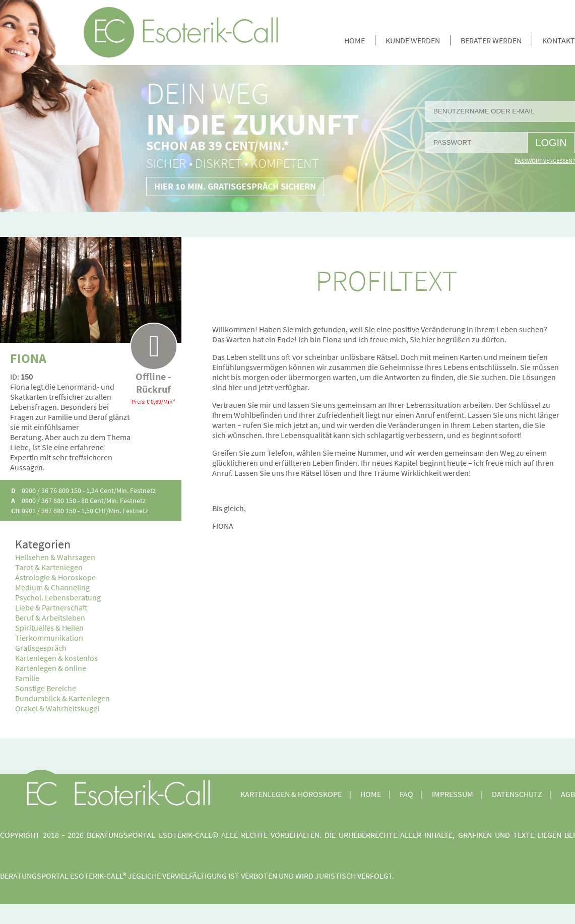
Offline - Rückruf (153, 359)
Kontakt (559, 40)
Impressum (453, 794)
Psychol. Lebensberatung (58, 597)
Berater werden (491, 40)
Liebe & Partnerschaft (51, 607)
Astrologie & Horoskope (55, 577)
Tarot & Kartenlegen (49, 567)
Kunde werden (413, 40)
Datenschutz (517, 794)
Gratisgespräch (41, 648)
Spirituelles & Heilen (49, 628)
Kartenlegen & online (51, 668)
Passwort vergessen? (545, 161)
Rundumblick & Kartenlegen (62, 698)
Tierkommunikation (49, 638)
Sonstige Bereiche (46, 688)
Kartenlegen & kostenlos (56, 658)
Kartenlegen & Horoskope (291, 794)
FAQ (406, 794)
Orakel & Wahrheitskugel (57, 708)
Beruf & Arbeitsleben (50, 618)
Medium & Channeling (52, 587)
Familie (27, 678)
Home (355, 40)
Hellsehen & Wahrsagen (55, 557)
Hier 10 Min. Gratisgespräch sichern (235, 186)
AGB (568, 794)
